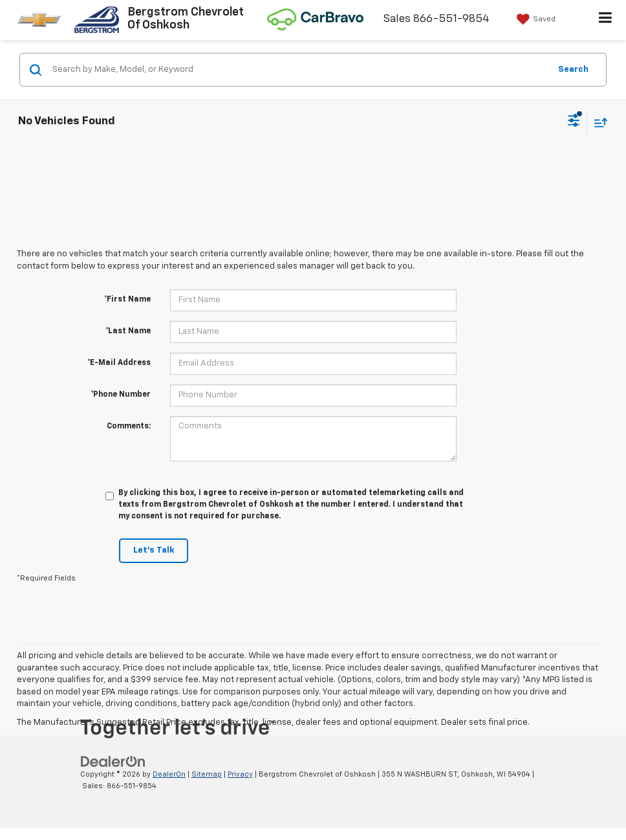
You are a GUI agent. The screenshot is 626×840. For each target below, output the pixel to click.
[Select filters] (574, 122)
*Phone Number (121, 395)
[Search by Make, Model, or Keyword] (299, 70)
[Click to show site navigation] (606, 20)
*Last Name (128, 331)
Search (573, 69)
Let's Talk (154, 550)
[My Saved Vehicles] (534, 19)
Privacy (240, 774)
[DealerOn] (113, 761)
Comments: (129, 426)
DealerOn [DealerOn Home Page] (169, 774)
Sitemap (207, 774)
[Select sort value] (598, 122)
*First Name (127, 300)
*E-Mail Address (119, 363)
